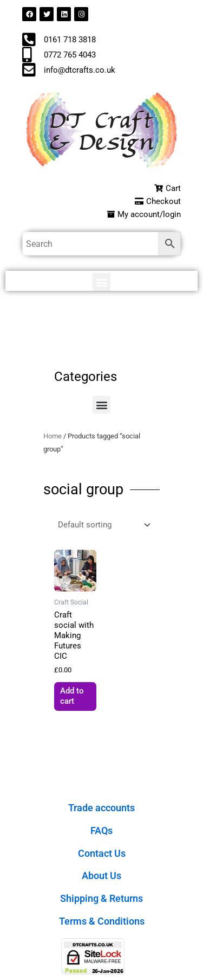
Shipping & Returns (101, 898)
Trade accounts (101, 808)
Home (53, 436)
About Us (101, 876)
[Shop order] (103, 525)
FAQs (101, 831)
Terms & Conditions (102, 921)
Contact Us (102, 853)
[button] (101, 282)
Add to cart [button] (72, 696)
